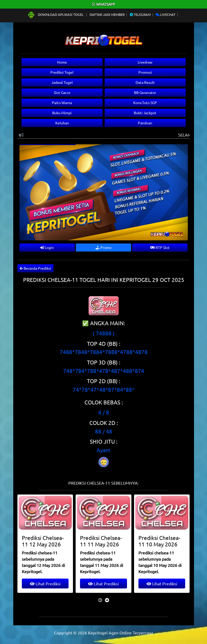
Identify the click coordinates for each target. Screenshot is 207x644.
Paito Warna (62, 103)
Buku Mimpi (62, 113)
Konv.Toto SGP (145, 103)
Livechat (165, 14)
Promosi (145, 72)
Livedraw (145, 62)
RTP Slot (160, 247)
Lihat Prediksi (45, 584)
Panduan (145, 123)
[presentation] (100, 600)
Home (62, 62)
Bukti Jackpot (145, 113)
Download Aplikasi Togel (56, 14)
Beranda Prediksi (35, 268)
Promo (103, 247)
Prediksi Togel (62, 72)
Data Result (145, 82)
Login (47, 247)
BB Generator (145, 92)
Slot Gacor (62, 92)
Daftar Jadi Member (107, 14)
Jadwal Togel (62, 82)
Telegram (140, 14)
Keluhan (62, 123)
